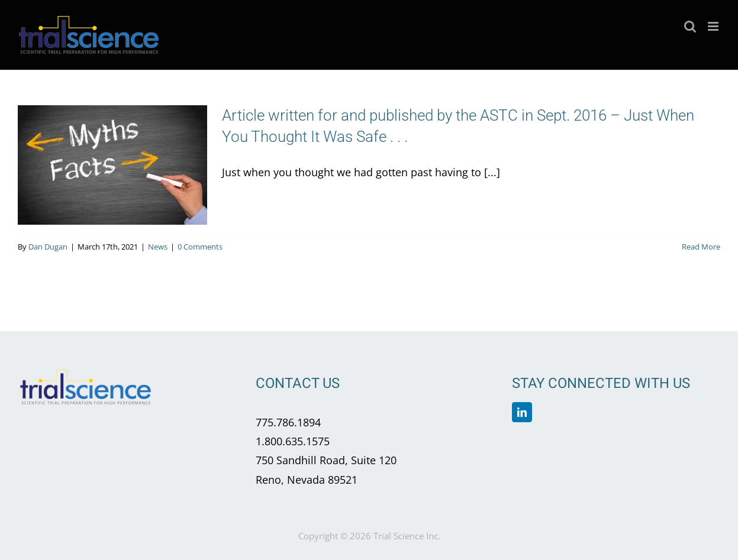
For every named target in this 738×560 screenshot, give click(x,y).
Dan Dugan (48, 247)
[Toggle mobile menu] (714, 26)
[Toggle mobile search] (690, 26)
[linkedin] (522, 412)
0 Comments (200, 247)
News (158, 247)
